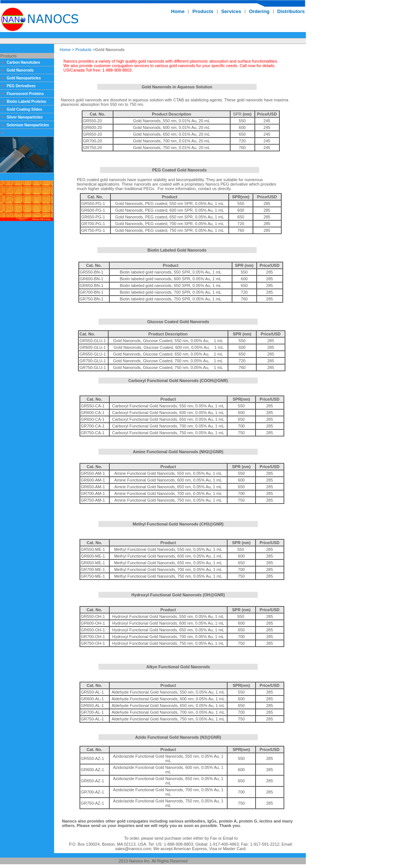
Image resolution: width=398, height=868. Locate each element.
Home (65, 50)
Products (83, 50)
